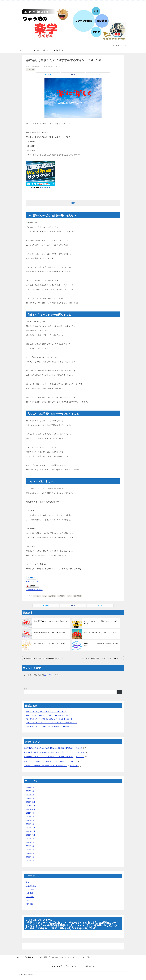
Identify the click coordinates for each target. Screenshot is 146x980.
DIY (28, 882)
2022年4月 (30, 853)
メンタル (37, 596)
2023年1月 (30, 824)
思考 (69, 596)
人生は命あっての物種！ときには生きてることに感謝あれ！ (46, 761)
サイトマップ (24, 50)
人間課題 (52, 596)
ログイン (48, 675)
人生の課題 (31, 69)
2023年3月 (30, 820)
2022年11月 (31, 831)
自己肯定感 (77, 596)
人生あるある (31, 886)
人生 (45, 596)
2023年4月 (30, 817)
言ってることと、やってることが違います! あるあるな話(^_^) (49, 719)
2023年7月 (30, 813)
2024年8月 (30, 787)
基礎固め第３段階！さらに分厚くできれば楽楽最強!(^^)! (51, 632)
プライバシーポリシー (42, 50)
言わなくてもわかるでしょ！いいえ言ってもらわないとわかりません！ (52, 723)
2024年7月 (30, 791)
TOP (27, 957)
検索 (26, 689)
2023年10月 (31, 809)
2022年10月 (31, 835)
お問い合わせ (59, 50)
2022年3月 (30, 857)
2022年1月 (30, 861)
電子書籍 (30, 904)
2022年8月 (30, 842)
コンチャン (80, 752)
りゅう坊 (79, 748)
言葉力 (29, 900)
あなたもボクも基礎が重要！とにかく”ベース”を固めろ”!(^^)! (102, 658)
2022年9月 (30, 839)
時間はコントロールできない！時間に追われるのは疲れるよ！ (49, 715)
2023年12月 (31, 802)
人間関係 (61, 596)
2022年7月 (30, 846)
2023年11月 (31, 806)
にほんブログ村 (33, 581)
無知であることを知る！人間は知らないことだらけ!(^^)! (46, 712)
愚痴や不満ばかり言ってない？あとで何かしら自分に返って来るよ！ (49, 748)
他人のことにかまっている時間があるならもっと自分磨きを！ (101, 622)
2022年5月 (30, 850)
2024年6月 (30, 795)
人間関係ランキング (34, 590)
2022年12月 (31, 828)
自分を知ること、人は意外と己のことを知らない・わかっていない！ (51, 726)
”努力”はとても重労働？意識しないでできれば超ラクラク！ (101, 633)
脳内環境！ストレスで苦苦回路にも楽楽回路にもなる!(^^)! (101, 645)
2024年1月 (30, 798)
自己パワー (30, 897)
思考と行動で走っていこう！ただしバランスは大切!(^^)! (51, 644)
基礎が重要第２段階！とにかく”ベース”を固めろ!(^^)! (50, 621)
